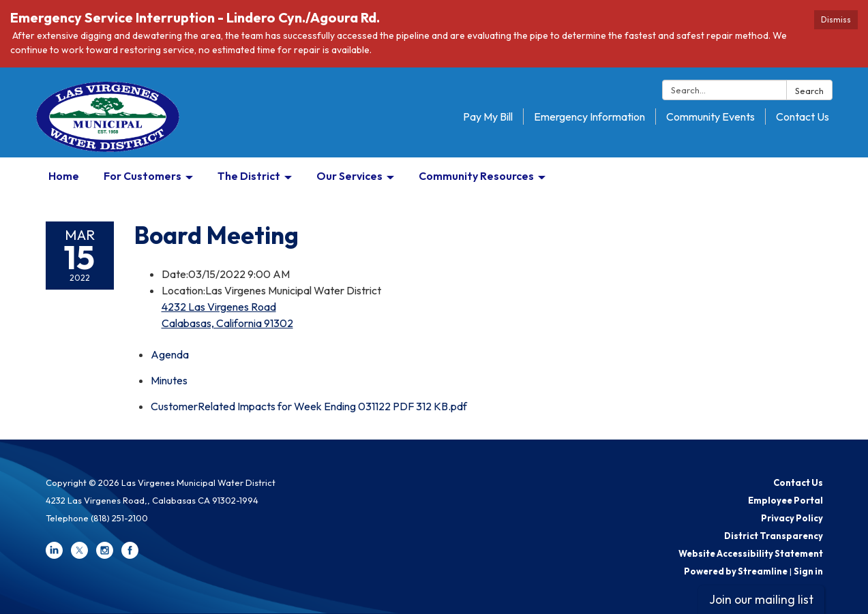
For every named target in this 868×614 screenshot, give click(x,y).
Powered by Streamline (736, 571)
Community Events (710, 117)
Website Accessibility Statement (751, 553)
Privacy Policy (792, 518)
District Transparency (774, 536)
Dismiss (836, 19)
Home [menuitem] (64, 176)
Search (809, 91)
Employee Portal (785, 500)
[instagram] (105, 555)
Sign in (808, 571)
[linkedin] (54, 555)
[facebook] (130, 555)
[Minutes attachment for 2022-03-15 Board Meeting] (169, 380)
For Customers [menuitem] (143, 176)
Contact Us (803, 117)
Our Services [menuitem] (349, 176)
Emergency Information (589, 117)
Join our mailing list (761, 599)
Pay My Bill (488, 117)
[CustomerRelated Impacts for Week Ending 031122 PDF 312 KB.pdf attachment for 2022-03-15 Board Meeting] (309, 406)
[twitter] (79, 555)
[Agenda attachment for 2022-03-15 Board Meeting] (170, 354)
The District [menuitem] (249, 176)
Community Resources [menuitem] (476, 176)
